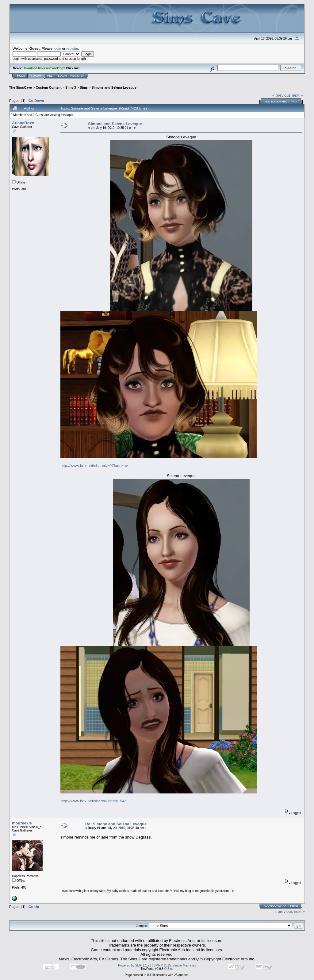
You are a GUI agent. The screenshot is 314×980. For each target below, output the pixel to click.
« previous (281, 95)
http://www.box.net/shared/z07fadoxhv (94, 466)
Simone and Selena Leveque (114, 87)
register (72, 48)
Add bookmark (276, 102)
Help (51, 76)
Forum (36, 76)
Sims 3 (71, 87)
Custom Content (48, 87)
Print (295, 102)
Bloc (170, 969)
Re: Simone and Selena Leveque (116, 824)
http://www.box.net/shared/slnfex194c (93, 801)
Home (21, 76)
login (57, 48)
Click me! (73, 68)
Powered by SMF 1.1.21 (134, 965)
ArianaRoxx (23, 123)
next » (297, 95)
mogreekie (22, 823)
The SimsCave (21, 87)
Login (63, 76)
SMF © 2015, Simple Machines (175, 965)
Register (78, 76)
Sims (84, 87)
